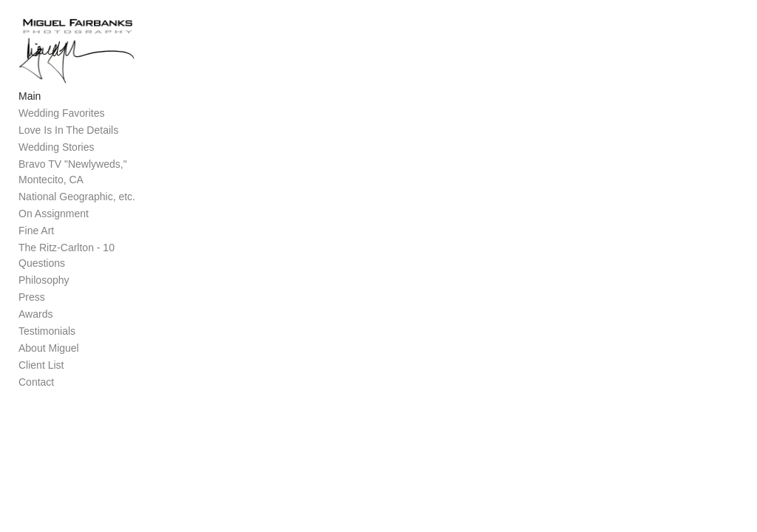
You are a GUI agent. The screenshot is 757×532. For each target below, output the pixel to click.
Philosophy (44, 273)
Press (32, 290)
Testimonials (47, 324)
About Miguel (49, 341)
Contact (36, 375)
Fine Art (36, 239)
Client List (41, 358)
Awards (35, 307)
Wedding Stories (56, 156)
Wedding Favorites (61, 122)
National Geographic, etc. (77, 205)
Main (30, 105)
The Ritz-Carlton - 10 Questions (91, 256)
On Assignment (54, 222)
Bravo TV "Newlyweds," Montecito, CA (73, 181)
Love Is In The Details (68, 139)
